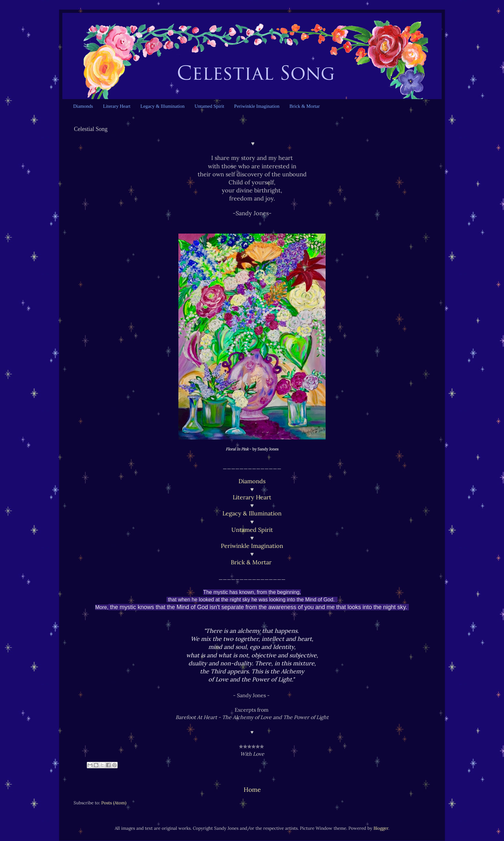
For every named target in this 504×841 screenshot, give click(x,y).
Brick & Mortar (305, 106)
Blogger (381, 828)
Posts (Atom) (114, 803)
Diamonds (83, 106)
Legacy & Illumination (162, 106)
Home (252, 790)
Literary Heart (117, 106)
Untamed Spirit (209, 106)
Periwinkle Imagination (257, 106)
